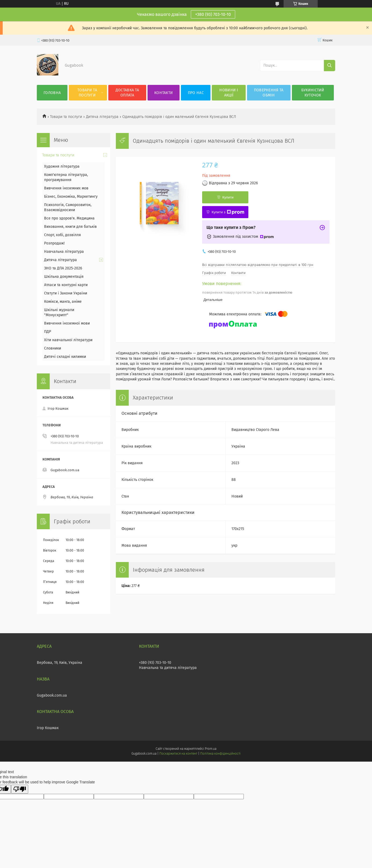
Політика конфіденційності (220, 754)
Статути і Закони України (66, 293)
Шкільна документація (64, 277)
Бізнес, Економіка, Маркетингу (71, 197)
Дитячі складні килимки (65, 357)
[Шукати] (330, 66)
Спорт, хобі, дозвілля (62, 235)
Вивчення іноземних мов (66, 188)
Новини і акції (229, 93)
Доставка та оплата (127, 93)
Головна (52, 93)
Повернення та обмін (269, 93)
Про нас (196, 93)
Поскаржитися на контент (178, 754)
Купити (228, 197)
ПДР (48, 332)
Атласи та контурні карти (66, 285)
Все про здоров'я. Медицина (69, 218)
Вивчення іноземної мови (67, 323)
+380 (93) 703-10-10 (213, 14)
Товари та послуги (87, 93)
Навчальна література (64, 252)
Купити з (228, 212)
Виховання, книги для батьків (70, 227)
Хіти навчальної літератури (68, 340)
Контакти (164, 93)
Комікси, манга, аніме (63, 302)
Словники (53, 348)
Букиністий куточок (313, 93)
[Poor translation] (20, 789)
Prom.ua (211, 749)
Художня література (62, 166)
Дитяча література (102, 117)
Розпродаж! (54, 243)
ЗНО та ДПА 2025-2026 (63, 268)
